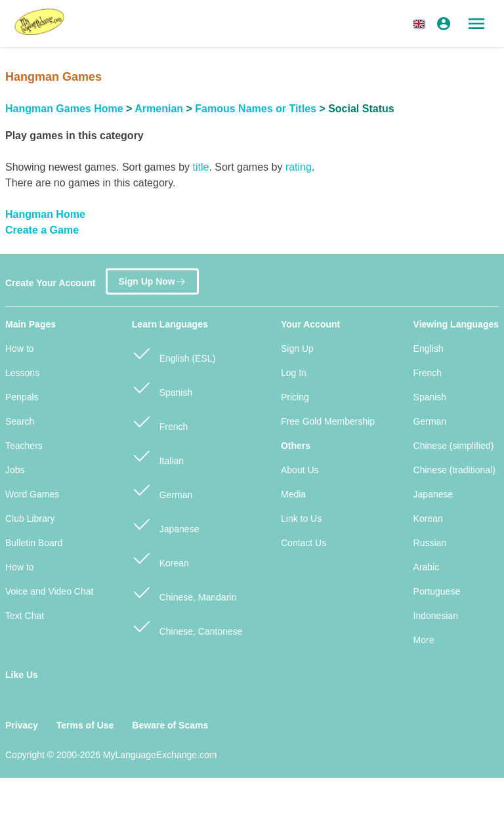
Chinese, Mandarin (184, 592)
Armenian (159, 109)
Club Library (30, 518)
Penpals (22, 397)
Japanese (166, 523)
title (200, 167)
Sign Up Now (152, 279)
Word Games (32, 494)
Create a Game (42, 230)
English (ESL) (174, 353)
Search (20, 421)
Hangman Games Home (64, 109)
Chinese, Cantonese (187, 626)
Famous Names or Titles (256, 109)
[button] (421, 24)
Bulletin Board (34, 543)
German (162, 489)
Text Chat (25, 616)
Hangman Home (45, 214)
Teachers (24, 446)
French (160, 421)
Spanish (162, 387)
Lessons (22, 373)
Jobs (15, 470)
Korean (160, 558)
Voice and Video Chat (49, 591)
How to (20, 349)
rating (299, 167)
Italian (158, 455)
